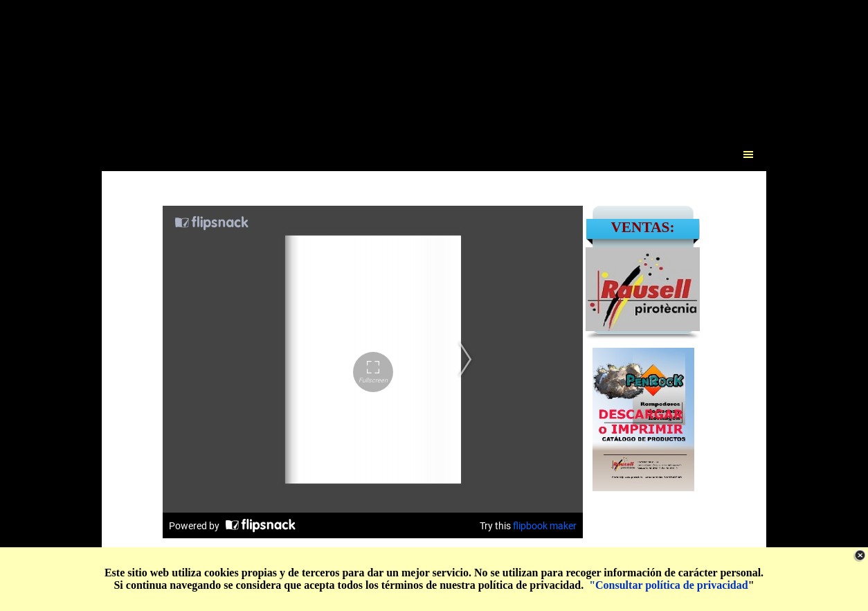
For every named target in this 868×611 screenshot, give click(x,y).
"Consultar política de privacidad (669, 585)
